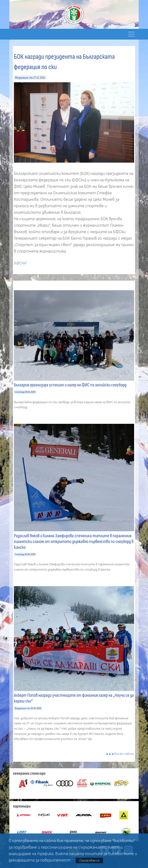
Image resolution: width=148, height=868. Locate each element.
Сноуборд (20, 392)
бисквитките (121, 854)
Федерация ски (24, 78)
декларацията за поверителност (40, 860)
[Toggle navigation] (131, 34)
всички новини (124, 754)
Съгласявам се (89, 860)
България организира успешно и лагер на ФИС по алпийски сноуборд (70, 385)
